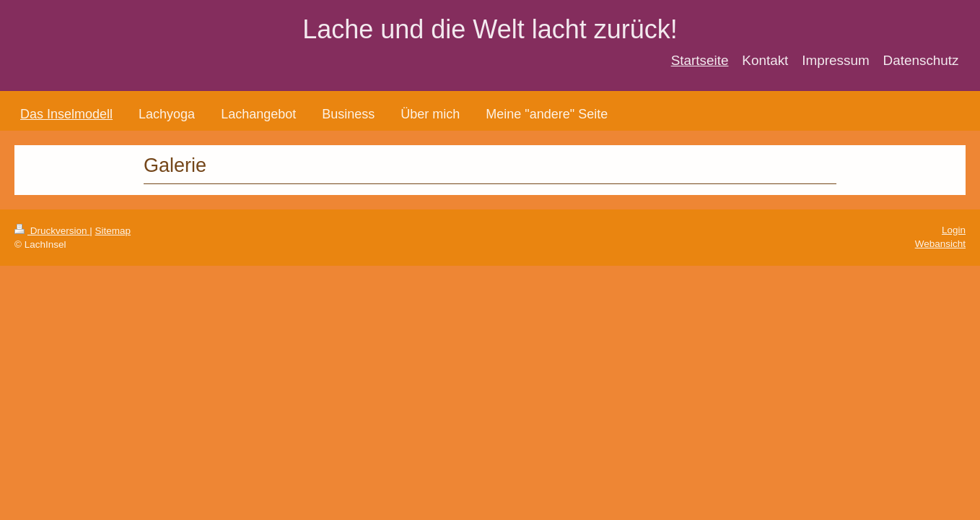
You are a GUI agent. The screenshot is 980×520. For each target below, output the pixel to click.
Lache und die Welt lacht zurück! (490, 29)
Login (954, 230)
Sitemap (113, 231)
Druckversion (52, 231)
